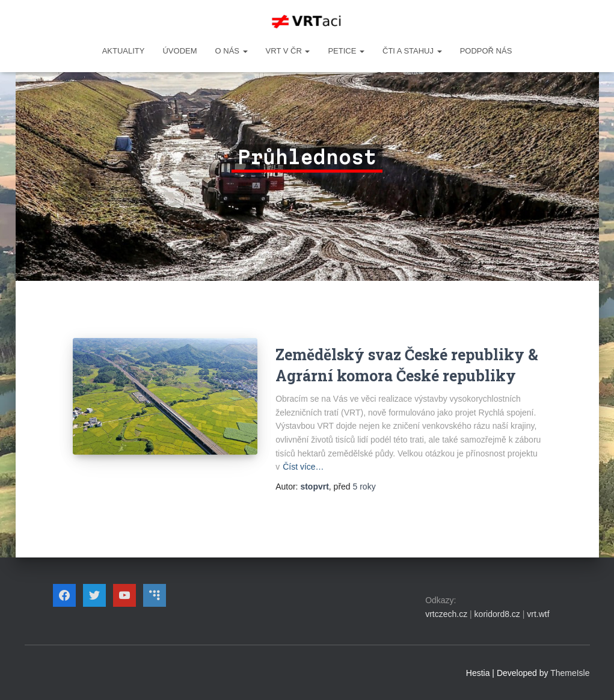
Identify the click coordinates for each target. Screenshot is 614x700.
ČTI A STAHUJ (412, 51)
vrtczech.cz (446, 614)
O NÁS (232, 51)
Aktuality (124, 51)
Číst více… (303, 467)
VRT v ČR (288, 51)
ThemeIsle (570, 673)
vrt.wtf (538, 614)
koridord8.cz (497, 614)
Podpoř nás (486, 51)
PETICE (346, 51)
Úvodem (180, 51)
